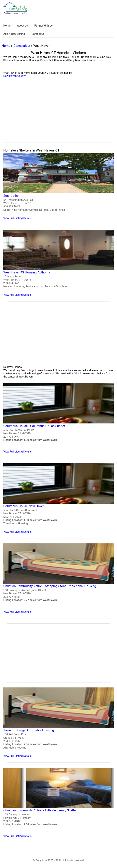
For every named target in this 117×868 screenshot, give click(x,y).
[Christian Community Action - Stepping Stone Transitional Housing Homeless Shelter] (58, 578)
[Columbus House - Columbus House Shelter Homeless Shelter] (58, 418)
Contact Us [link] (38, 34)
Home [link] (7, 26)
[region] (58, 115)
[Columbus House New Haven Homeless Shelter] (58, 498)
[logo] (15, 8)
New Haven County (14, 76)
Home (6, 46)
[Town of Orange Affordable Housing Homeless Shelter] (58, 722)
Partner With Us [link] (43, 26)
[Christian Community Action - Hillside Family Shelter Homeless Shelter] (58, 803)
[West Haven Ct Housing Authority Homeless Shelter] (58, 263)
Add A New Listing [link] (14, 34)
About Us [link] (22, 26)
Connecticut (22, 46)
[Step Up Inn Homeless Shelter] (58, 186)
